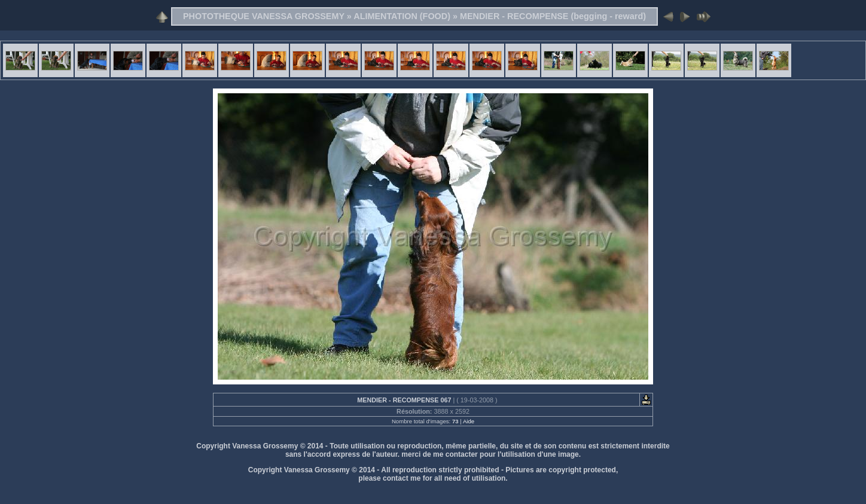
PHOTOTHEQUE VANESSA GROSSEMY (264, 16)
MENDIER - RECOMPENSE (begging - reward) (553, 16)
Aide (469, 421)
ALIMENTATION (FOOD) (402, 16)
